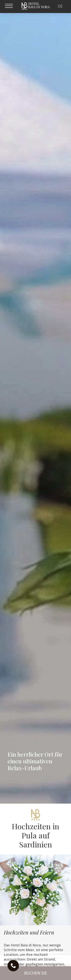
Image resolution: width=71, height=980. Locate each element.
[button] (35, 973)
